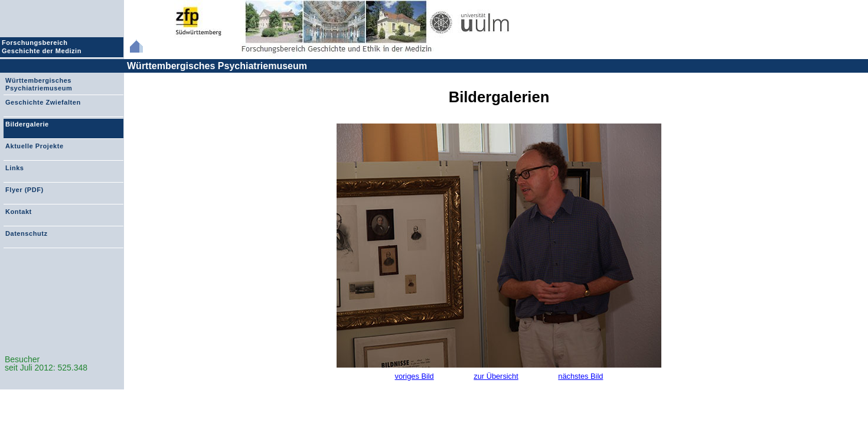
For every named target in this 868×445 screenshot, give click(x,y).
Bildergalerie (27, 124)
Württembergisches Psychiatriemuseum (217, 66)
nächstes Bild (580, 376)
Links (14, 168)
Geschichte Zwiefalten (43, 102)
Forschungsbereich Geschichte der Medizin (43, 47)
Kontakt (19, 212)
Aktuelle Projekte (35, 146)
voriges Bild (415, 376)
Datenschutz (26, 233)
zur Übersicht (496, 376)
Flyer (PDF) (25, 190)
